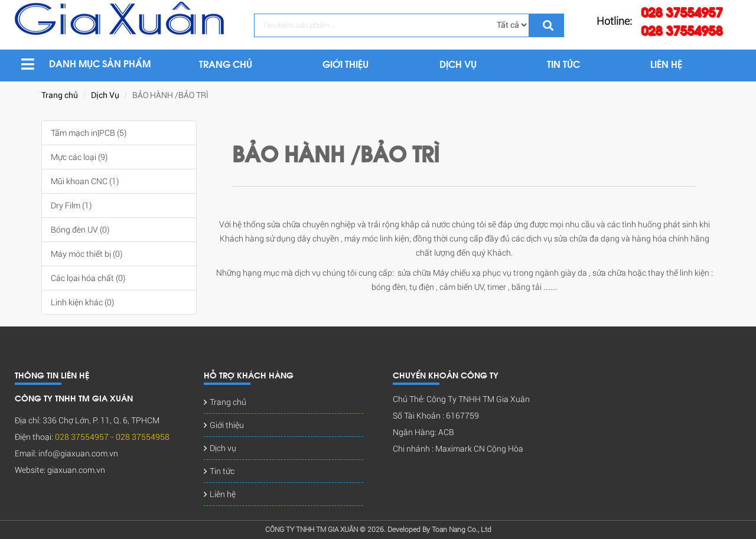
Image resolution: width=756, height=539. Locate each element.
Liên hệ (223, 494)
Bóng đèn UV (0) (80, 230)
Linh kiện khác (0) (82, 302)
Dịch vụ (223, 448)
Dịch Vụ (105, 95)
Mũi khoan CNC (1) (85, 181)
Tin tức (222, 471)
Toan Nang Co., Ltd (462, 530)
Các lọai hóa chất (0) (88, 278)
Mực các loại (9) (79, 157)
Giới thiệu (227, 425)
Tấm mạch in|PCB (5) (89, 133)
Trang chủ (60, 95)
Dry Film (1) (71, 205)
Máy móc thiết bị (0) (87, 254)
